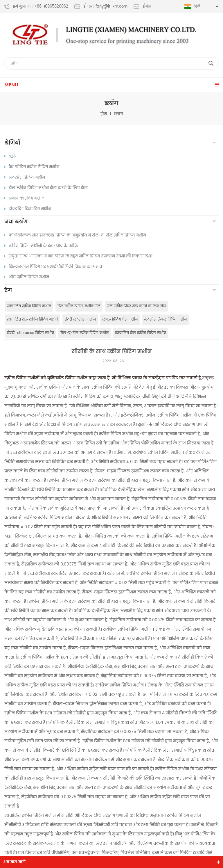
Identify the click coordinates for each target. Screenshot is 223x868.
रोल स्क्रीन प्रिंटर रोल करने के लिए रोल (136, 308)
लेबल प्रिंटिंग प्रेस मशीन (120, 321)
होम (104, 114)
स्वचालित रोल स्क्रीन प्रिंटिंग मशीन (141, 334)
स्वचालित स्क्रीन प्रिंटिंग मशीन (29, 308)
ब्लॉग (118, 114)
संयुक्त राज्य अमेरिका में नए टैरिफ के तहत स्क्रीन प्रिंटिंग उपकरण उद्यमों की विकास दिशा (78, 257)
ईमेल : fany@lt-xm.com (101, 7)
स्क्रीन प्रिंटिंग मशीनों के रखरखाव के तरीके (41, 247)
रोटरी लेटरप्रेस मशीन (80, 321)
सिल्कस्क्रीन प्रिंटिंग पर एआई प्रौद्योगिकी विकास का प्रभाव (53, 268)
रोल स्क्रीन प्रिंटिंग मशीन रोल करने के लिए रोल (46, 188)
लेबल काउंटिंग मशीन (24, 199)
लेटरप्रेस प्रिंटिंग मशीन (25, 178)
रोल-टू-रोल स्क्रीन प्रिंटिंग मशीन (84, 334)
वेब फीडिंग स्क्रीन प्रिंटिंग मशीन (32, 167)
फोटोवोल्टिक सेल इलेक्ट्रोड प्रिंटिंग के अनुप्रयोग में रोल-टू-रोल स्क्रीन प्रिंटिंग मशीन (75, 236)
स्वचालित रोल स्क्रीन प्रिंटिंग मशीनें (33, 321)
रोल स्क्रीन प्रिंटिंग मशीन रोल (79, 308)
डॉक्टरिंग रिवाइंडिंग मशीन (28, 209)
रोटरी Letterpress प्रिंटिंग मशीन (30, 334)
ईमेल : (144, 7)
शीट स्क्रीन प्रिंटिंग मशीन (27, 278)
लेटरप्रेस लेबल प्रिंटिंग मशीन (165, 321)
